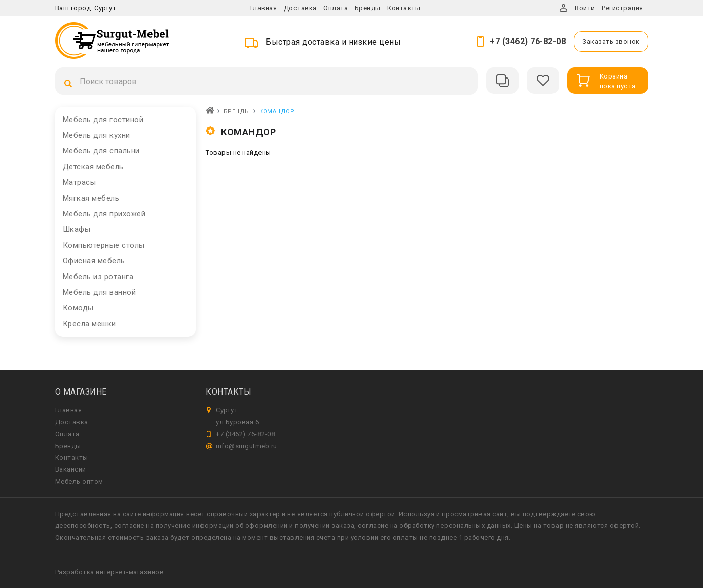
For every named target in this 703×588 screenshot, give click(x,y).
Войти (585, 8)
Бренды (368, 8)
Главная (264, 8)
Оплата (336, 8)
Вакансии (71, 469)
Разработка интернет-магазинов (110, 572)
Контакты (404, 8)
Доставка (300, 8)
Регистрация (622, 8)
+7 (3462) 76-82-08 (528, 41)
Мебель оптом (79, 481)
